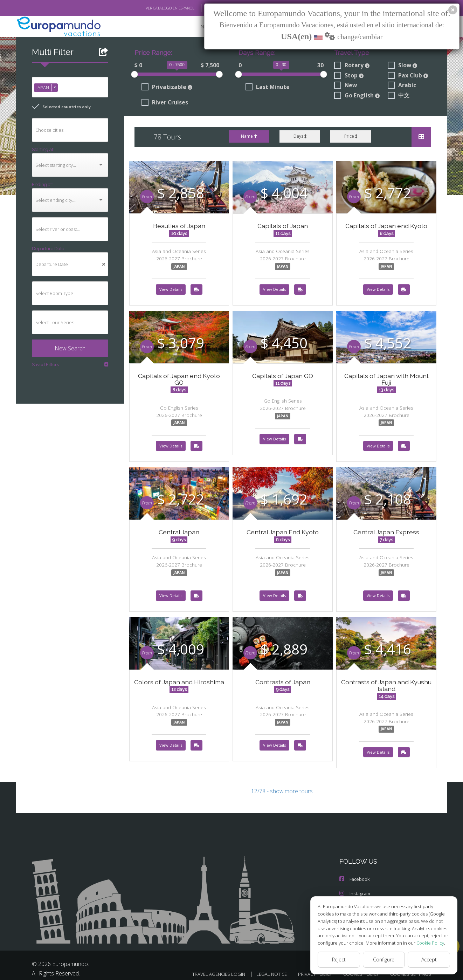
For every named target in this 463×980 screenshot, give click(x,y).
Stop (349, 76)
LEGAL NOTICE (264, 968)
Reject (339, 960)
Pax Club (408, 76)
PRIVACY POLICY (309, 968)
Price (351, 137)
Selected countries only (59, 107)
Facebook (354, 874)
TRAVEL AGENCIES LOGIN (210, 968)
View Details (171, 290)
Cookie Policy (425, 943)
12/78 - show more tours (282, 786)
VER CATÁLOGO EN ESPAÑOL (154, 8)
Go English (357, 96)
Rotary (351, 66)
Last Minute (266, 88)
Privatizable (165, 88)
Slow (403, 66)
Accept (429, 960)
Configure (384, 960)
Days (300, 137)
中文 (399, 96)
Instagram (355, 888)
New (345, 86)
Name (249, 137)
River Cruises (165, 103)
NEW (199, 26)
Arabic (402, 86)
